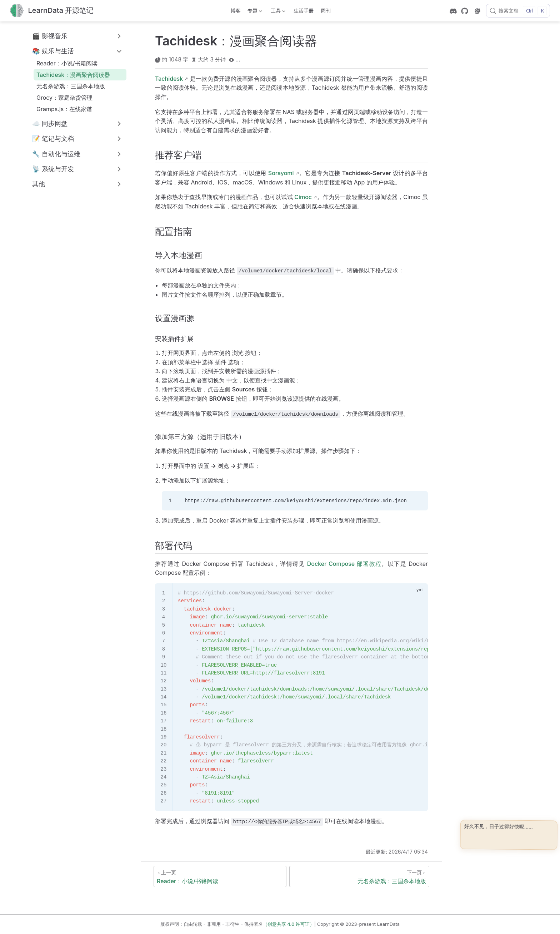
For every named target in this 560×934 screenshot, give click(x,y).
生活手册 (304, 11)
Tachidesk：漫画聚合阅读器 (73, 75)
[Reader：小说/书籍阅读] (220, 876)
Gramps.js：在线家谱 (64, 109)
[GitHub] (465, 11)
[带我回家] (52, 11)
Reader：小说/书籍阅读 (67, 63)
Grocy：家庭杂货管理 (64, 98)
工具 (277, 12)
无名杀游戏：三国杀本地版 (71, 86)
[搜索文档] (518, 11)
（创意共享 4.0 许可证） (289, 924)
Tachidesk (169, 79)
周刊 (326, 11)
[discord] (453, 11)
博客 (236, 11)
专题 (254, 12)
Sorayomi (281, 173)
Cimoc (303, 197)
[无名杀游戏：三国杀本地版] (359, 876)
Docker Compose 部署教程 (344, 564)
